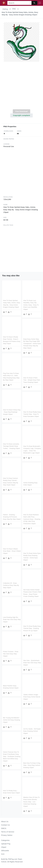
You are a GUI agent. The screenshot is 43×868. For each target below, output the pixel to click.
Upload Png (6, 844)
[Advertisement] (21, 87)
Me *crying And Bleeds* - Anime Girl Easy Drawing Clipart (12, 719)
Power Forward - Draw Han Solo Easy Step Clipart (11, 653)
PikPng (5, 9)
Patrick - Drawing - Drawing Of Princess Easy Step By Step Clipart (12, 515)
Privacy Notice (7, 835)
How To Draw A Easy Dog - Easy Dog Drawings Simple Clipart (12, 411)
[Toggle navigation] (40, 3)
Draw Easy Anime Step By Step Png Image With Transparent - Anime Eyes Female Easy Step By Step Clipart (32, 343)
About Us (5, 821)
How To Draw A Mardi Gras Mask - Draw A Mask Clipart (12, 551)
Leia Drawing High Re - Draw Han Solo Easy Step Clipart (12, 619)
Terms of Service (8, 832)
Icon (3, 854)
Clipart (4, 847)
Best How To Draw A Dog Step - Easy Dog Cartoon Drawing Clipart (32, 768)
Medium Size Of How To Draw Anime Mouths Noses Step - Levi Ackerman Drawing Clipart (31, 804)
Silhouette (5, 851)
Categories (5, 840)
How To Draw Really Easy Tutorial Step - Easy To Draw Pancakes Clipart (32, 414)
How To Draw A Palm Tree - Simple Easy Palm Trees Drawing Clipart (31, 379)
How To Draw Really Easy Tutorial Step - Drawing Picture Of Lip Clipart (32, 630)
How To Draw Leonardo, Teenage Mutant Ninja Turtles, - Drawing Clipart (11, 445)
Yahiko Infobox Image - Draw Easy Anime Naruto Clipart (32, 700)
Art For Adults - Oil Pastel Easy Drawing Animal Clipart (32, 734)
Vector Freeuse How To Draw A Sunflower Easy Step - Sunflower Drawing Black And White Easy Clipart (12, 755)
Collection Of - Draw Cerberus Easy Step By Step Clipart (11, 585)
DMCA (4, 828)
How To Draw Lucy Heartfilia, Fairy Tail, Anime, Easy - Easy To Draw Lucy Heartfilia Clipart (31, 305)
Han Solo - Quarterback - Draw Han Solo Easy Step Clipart (32, 666)
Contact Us (5, 825)
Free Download (21, 111)
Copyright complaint (21, 115)
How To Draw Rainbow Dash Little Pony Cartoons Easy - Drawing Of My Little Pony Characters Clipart (32, 521)
